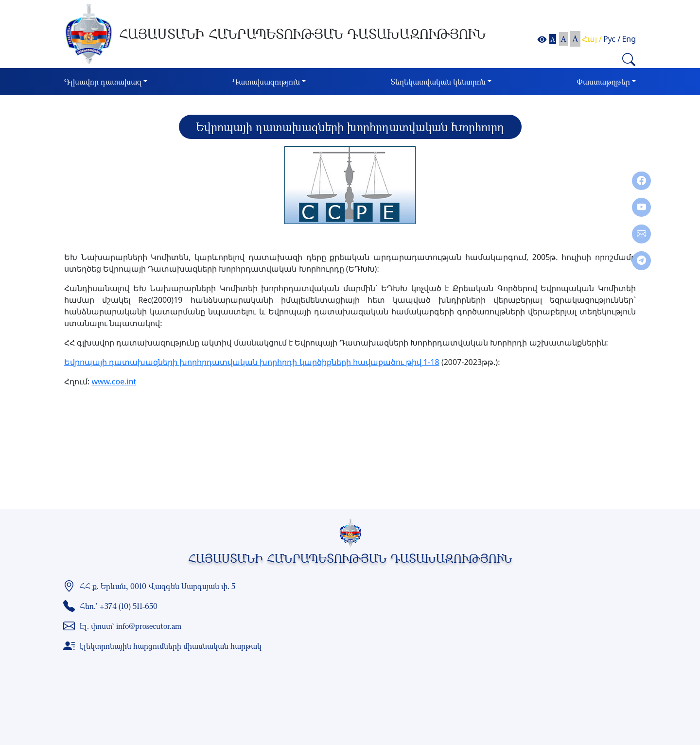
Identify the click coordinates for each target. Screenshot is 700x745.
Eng (629, 39)
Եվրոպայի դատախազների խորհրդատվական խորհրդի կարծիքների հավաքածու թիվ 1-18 (252, 362)
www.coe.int (114, 381)
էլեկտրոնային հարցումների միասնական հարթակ (171, 646)
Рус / (612, 39)
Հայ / (592, 39)
